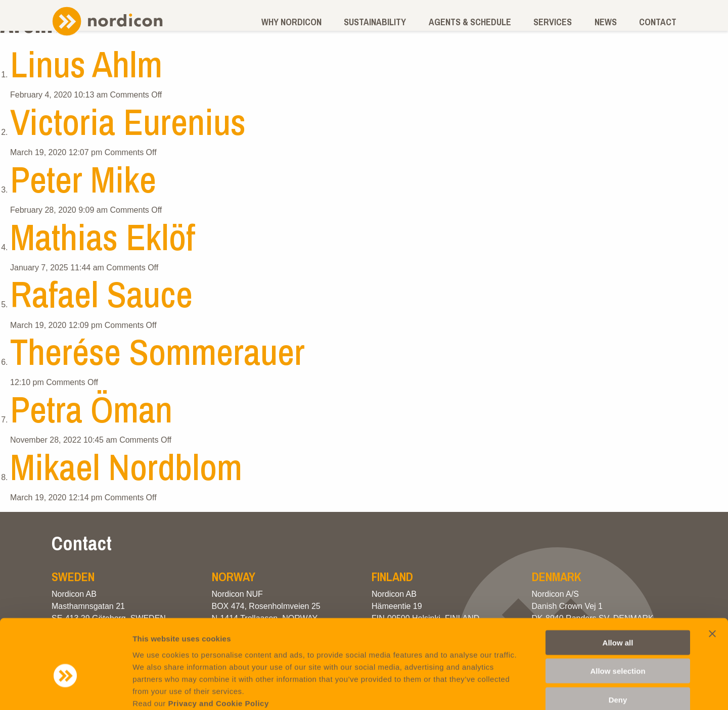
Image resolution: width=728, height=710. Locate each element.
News (606, 22)
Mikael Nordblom (126, 467)
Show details (531, 690)
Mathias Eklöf (103, 237)
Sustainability (375, 22)
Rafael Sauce (101, 294)
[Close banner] (712, 580)
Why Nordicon (291, 22)
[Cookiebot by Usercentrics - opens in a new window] (65, 690)
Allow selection (618, 617)
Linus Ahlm (86, 64)
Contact (658, 22)
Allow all (618, 588)
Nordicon (107, 21)
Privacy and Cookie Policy (219, 649)
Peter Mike (83, 179)
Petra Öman (91, 409)
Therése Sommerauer (157, 351)
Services (553, 22)
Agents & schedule (470, 22)
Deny (618, 646)
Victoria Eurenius (128, 122)
